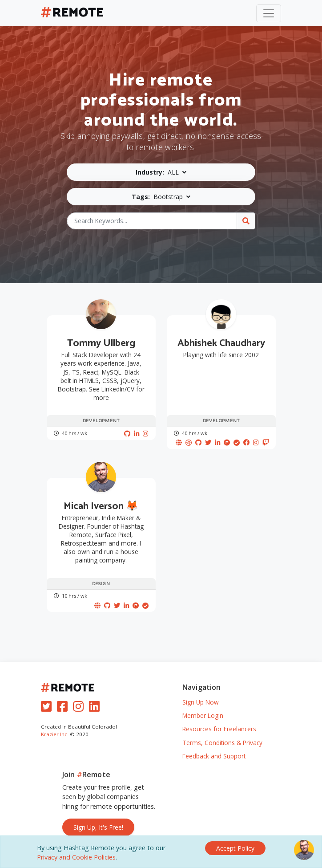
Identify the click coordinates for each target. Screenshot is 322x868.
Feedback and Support (214, 756)
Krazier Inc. (55, 734)
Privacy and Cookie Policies (76, 857)
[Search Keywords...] (152, 221)
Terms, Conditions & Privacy (222, 743)
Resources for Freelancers (219, 729)
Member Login (203, 715)
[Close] (235, 848)
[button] (161, 172)
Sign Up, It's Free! (98, 827)
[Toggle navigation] (269, 13)
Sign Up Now (201, 702)
